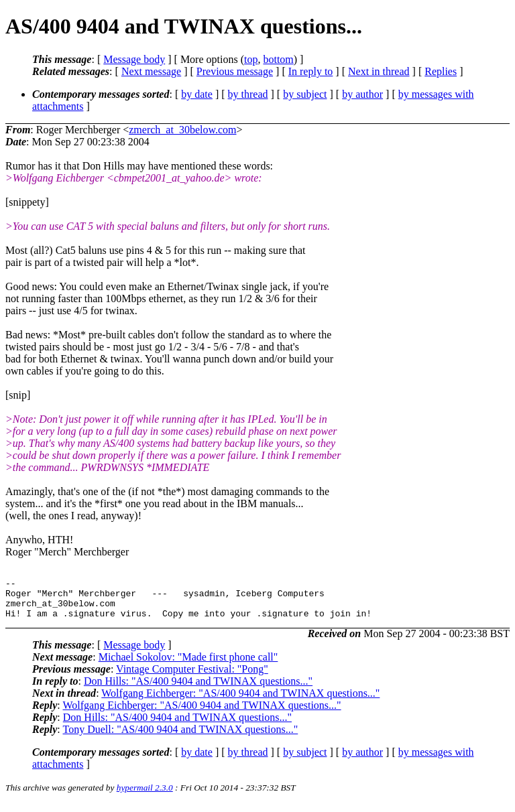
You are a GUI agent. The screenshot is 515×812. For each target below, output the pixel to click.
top (251, 59)
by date (197, 94)
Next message (151, 71)
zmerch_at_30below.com (182, 130)
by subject (305, 94)
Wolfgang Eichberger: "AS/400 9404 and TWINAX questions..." (240, 701)
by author (362, 94)
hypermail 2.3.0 (145, 796)
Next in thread (379, 71)
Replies (441, 71)
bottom (278, 59)
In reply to (311, 71)
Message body (134, 59)
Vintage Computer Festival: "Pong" (192, 677)
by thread (248, 94)
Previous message (235, 71)
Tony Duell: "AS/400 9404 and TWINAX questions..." (180, 737)
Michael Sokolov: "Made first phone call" (188, 665)
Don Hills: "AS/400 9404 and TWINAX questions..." (198, 689)
